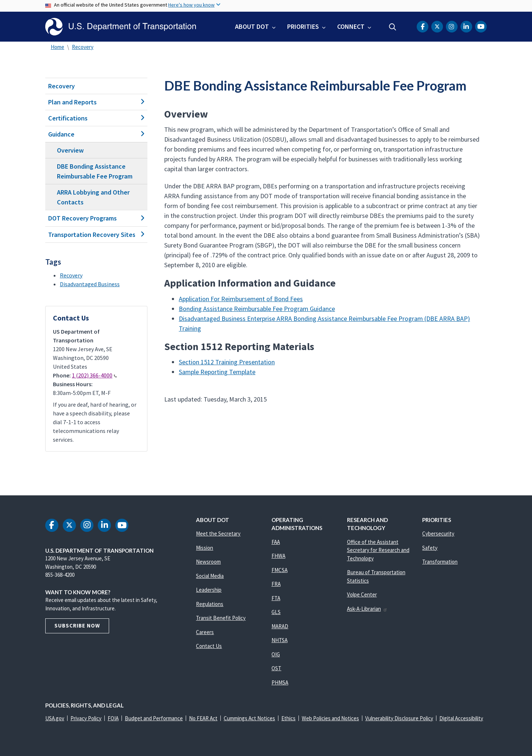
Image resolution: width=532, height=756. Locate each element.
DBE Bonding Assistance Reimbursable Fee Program (95, 171)
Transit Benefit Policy (221, 618)
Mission (205, 548)
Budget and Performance (154, 718)
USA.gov (55, 718)
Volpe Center (362, 594)
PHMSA (280, 682)
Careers (205, 632)
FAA (276, 542)
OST (276, 668)
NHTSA (280, 640)
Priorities (303, 26)
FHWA (278, 556)
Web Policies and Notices (330, 718)
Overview (70, 150)
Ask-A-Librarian (367, 609)
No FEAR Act (203, 718)
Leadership (209, 590)
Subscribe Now (77, 625)
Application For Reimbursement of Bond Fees (241, 299)
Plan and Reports (96, 102)
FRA (276, 584)
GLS (276, 612)
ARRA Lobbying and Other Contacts (93, 197)
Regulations (210, 604)
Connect (351, 26)
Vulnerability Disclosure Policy (399, 718)
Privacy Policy (86, 718)
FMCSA (280, 570)
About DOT (252, 26)
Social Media (210, 576)
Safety (430, 548)
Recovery (83, 47)
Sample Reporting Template (217, 372)
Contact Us (209, 646)
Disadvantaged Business (90, 284)
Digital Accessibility (461, 718)
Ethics (288, 718)
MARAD (280, 626)
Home (57, 47)
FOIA (113, 718)
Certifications (96, 118)
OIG (276, 654)
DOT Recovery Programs (96, 218)
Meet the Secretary (218, 534)
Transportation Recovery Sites (96, 235)
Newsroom (208, 562)
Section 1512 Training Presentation (227, 362)
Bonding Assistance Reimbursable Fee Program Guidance (257, 309)
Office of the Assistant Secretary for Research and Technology (378, 550)
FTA (276, 598)
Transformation (440, 562)
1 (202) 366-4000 (94, 375)
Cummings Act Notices (249, 718)
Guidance (96, 134)
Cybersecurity (438, 534)
